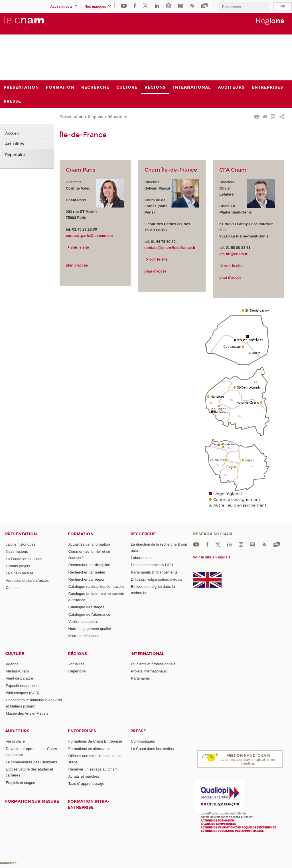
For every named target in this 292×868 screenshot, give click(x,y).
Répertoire (117, 117)
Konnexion (8, 863)
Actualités (15, 144)
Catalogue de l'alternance (89, 614)
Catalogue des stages (86, 607)
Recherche (143, 534)
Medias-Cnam (17, 671)
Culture (15, 654)
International (147, 654)
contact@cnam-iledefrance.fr (170, 248)
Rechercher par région (87, 579)
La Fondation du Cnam (25, 559)
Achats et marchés (84, 776)
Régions (95, 117)
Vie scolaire (15, 741)
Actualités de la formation (89, 544)
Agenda (12, 664)
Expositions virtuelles (23, 686)
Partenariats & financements (154, 572)
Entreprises (82, 731)
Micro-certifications (84, 636)
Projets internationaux (149, 671)
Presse (138, 731)
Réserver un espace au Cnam (93, 769)
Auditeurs (17, 731)
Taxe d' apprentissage (86, 783)
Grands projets (18, 566)
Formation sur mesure (32, 801)
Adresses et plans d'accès (27, 581)
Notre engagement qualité (90, 629)
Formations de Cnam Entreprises (96, 741)
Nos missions (17, 551)
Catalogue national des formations (97, 587)
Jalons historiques (21, 544)
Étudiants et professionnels (153, 664)
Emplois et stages (20, 783)
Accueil (12, 133)
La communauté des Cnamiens (31, 762)
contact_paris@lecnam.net (89, 236)
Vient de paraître (19, 678)
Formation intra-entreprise (89, 804)
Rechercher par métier (87, 572)
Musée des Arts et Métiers (27, 713)
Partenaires (140, 678)
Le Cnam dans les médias (152, 749)
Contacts (13, 588)
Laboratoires (141, 558)
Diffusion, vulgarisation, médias (157, 579)
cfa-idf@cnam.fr (233, 254)
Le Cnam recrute (20, 573)
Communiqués (143, 741)
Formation (81, 534)
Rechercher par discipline (89, 565)
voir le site (80, 247)
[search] (244, 7)
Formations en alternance (89, 749)
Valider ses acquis (83, 622)
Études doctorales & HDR (152, 565)
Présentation (71, 117)
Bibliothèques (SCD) (23, 693)
